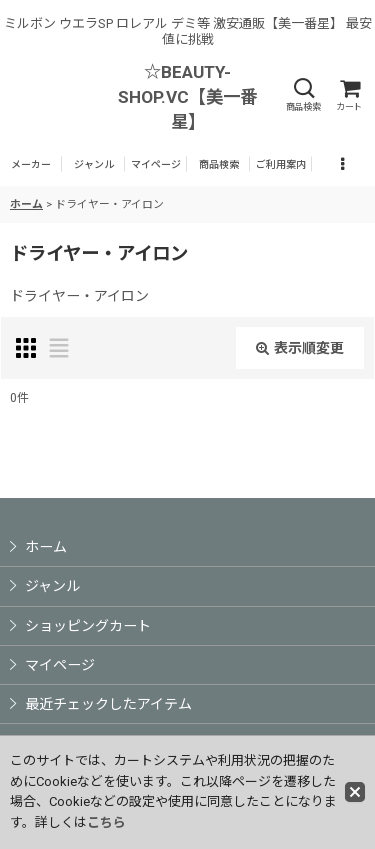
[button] (303, 95)
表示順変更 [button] (300, 348)
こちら (106, 822)
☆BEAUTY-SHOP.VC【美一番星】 (187, 97)
